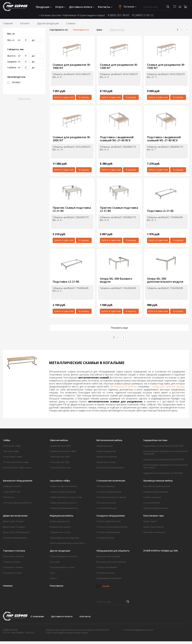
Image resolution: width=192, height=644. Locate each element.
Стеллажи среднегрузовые (109, 492)
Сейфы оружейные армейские (64, 508)
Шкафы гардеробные (106, 451)
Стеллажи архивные (106, 486)
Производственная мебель (158, 481)
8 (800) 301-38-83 (118, 15)
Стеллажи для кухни (105, 573)
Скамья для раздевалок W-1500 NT (166, 66)
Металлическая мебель (109, 440)
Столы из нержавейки (107, 567)
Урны (52, 573)
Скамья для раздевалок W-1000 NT (72, 66)
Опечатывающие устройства (63, 556)
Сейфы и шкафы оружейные (63, 492)
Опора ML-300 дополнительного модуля (165, 280)
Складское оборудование (111, 516)
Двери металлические (15, 516)
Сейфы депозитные (12, 486)
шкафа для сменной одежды (168, 387)
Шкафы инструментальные (156, 492)
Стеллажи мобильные (107, 508)
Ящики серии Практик (153, 527)
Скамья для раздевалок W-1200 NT (119, 66)
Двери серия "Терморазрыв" (16, 532)
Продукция (44, 7)
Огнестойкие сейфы (13, 457)
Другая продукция (48, 23)
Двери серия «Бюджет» (14, 521)
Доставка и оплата (82, 7)
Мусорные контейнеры (154, 532)
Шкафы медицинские (60, 521)
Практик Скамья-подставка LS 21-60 (72, 209)
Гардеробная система (155, 440)
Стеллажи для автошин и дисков (111, 497)
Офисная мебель (59, 440)
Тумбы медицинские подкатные (64, 538)
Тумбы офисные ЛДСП (60, 457)
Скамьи (53, 578)
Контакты (105, 7)
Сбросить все (117, 30)
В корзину (84, 97)
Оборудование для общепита (113, 551)
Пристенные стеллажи (13, 556)
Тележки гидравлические (108, 521)
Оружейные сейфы (60, 481)
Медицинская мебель (62, 516)
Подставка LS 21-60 (160, 211)
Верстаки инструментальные (157, 486)
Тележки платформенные (108, 532)
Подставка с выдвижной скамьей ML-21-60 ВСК (117, 139)
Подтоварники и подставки (109, 578)
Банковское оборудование (18, 481)
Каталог (25, 23)
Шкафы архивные (105, 446)
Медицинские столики (60, 532)
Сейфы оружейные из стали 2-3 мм (66, 497)
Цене (99, 30)
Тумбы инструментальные (155, 508)
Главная (8, 23)
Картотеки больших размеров (110, 468)
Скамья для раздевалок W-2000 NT (72, 139)
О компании (37, 616)
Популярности (81, 30)
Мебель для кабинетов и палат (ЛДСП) (67, 543)
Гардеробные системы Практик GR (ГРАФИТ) (164, 459)
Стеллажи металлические (111, 481)
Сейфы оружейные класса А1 (63, 503)
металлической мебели (123, 387)
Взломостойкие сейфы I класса (17, 468)
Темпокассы (9, 497)
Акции (103, 586)
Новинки (8, 586)
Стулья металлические (60, 468)
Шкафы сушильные (152, 497)
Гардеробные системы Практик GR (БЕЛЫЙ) (163, 446)
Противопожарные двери (15, 538)
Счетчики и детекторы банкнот (17, 503)
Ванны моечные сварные (108, 556)
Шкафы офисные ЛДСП (60, 446)
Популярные (57, 586)
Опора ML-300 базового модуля (116, 280)
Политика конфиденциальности (138, 630)
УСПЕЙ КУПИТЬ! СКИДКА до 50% (161, 551)
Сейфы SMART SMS (12, 492)
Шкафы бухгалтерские (107, 457)
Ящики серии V (150, 521)
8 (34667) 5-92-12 (143, 15)
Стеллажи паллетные (106, 503)
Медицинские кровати (60, 527)
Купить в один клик (64, 97)
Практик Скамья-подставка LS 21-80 (119, 209)
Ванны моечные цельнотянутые (111, 562)
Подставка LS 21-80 (66, 282)
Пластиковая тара (153, 516)
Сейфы (7, 440)
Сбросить (24, 99)
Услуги (60, 7)
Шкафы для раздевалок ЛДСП (63, 451)
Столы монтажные (152, 503)
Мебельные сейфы (12, 446)
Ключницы (55, 562)
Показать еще (119, 328)
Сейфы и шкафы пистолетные (63, 486)
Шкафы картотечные (106, 462)
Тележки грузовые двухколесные (112, 527)
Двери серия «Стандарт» (14, 527)
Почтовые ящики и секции (62, 567)
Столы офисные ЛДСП (60, 462)
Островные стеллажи (13, 567)
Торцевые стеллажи (12, 573)
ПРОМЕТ (14, 82)
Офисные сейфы (11, 451)
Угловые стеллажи (12, 562)
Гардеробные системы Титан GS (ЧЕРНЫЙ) (163, 473)
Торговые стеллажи (14, 551)
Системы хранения (105, 538)
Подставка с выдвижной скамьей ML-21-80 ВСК (164, 139)
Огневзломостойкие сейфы (16, 462)
